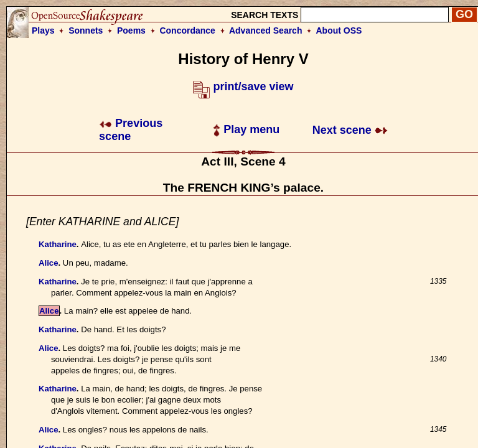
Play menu (246, 129)
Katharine (58, 244)
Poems (131, 30)
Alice (49, 263)
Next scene (350, 130)
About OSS (339, 30)
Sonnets (86, 30)
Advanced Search (266, 30)
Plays (43, 30)
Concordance (187, 30)
